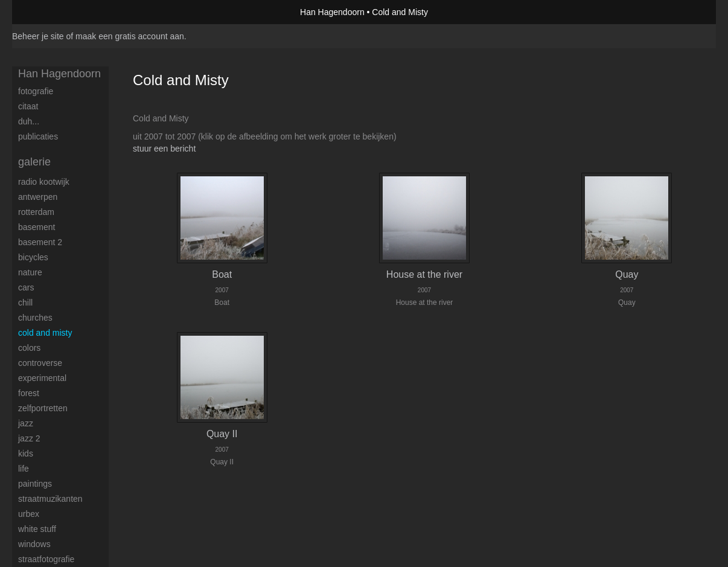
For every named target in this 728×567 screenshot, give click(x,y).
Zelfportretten (43, 408)
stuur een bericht (164, 149)
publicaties (38, 136)
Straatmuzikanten (50, 499)
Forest (29, 393)
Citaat (28, 106)
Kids (26, 453)
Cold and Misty (45, 333)
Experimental (42, 378)
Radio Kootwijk (44, 182)
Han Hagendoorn (332, 12)
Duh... (29, 121)
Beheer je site (38, 36)
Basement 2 (40, 242)
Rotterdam (36, 212)
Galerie (34, 162)
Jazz (26, 423)
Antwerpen (38, 197)
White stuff (37, 529)
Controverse (40, 363)
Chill (25, 303)
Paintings (35, 484)
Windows (34, 544)
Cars (26, 287)
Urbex (29, 514)
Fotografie (36, 91)
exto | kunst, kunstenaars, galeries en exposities (46, 12)
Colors (29, 348)
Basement (37, 227)
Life (24, 469)
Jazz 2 (29, 438)
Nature (30, 272)
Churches (35, 318)
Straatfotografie (46, 559)
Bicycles (33, 257)
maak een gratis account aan (130, 36)
